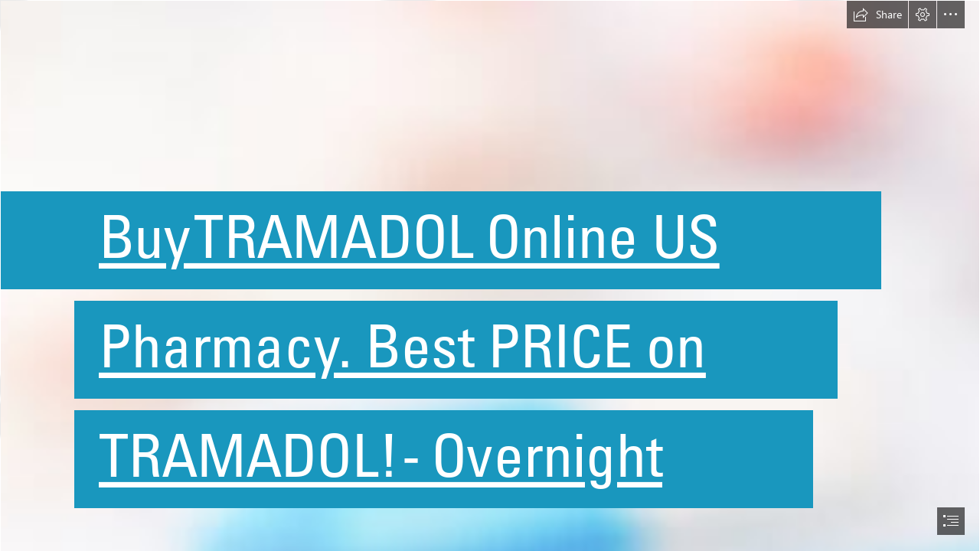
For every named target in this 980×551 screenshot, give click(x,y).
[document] (490, 275)
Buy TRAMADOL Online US (409, 236)
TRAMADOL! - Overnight (381, 455)
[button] (877, 15)
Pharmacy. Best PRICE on (402, 346)
